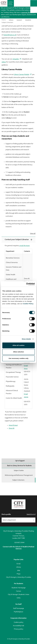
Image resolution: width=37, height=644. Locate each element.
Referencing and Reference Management (20, 475)
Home (4, 20)
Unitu (19, 598)
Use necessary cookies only (18, 358)
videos (4, 62)
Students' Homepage (19, 588)
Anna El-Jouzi (13, 425)
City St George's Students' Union (19, 595)
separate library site (28, 13)
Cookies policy (19, 622)
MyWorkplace (18, 612)
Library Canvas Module (22, 75)
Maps (18, 574)
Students (28, 20)
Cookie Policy (28, 304)
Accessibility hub (18, 626)
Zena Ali (11, 428)
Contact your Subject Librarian (18, 240)
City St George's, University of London (19, 577)
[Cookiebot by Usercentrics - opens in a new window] (26, 284)
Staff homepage (19, 608)
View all (33, 234)
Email (19, 564)
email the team (25, 246)
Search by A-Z (31, 514)
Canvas (18, 591)
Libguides (16, 59)
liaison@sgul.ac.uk (10, 35)
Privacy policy (18, 629)
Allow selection (18, 352)
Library (11, 20)
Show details (26, 339)
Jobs (19, 571)
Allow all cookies (18, 345)
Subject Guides (24, 471)
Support (19, 20)
